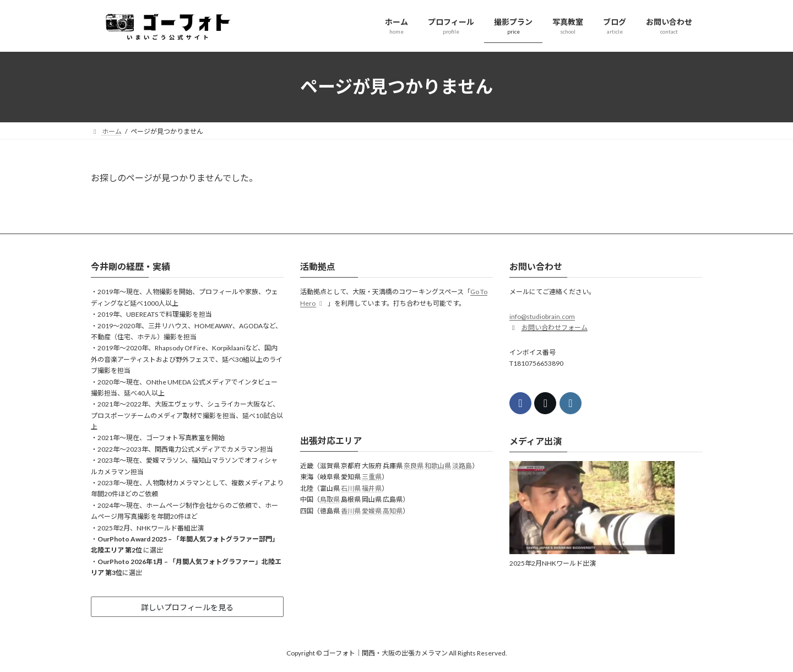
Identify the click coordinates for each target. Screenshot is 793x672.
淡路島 (462, 466)
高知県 (393, 510)
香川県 (351, 510)
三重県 (372, 477)
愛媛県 (372, 510)
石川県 (351, 488)
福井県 (372, 488)
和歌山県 (438, 466)
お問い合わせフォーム (555, 327)
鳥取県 (330, 499)
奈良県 (414, 466)
